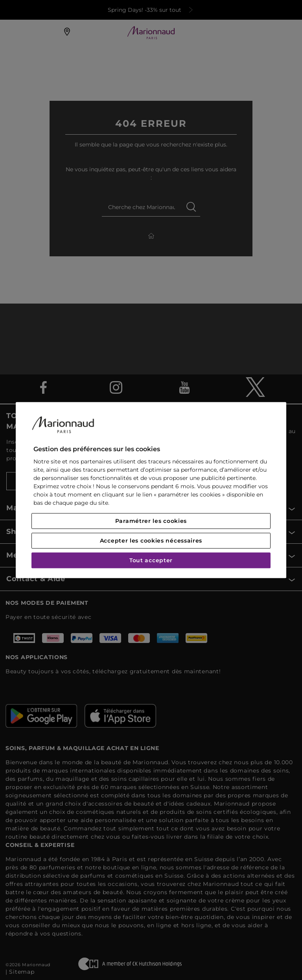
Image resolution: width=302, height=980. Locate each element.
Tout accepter (151, 560)
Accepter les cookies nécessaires (151, 541)
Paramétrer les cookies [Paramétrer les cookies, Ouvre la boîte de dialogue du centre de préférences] (151, 521)
